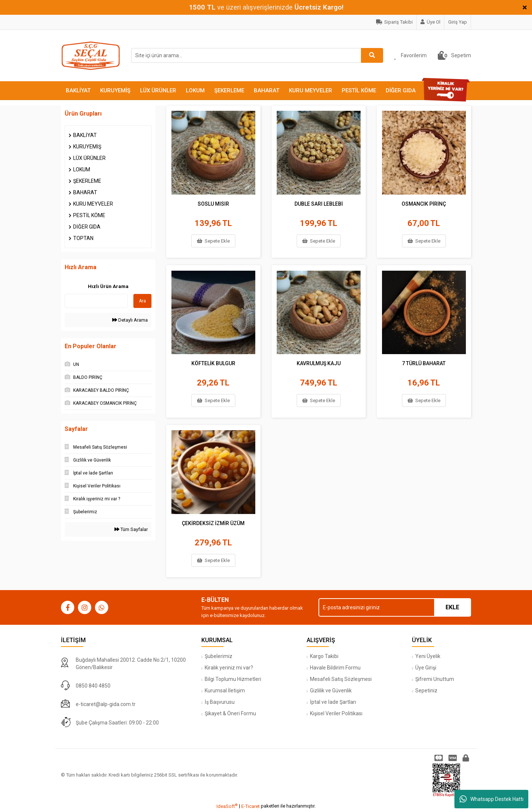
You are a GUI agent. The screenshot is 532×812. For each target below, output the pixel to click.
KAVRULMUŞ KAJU (319, 363)
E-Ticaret (250, 806)
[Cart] (454, 55)
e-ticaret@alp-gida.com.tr (106, 704)
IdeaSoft (227, 806)
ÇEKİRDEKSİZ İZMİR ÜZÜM (213, 523)
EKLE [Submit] (452, 607)
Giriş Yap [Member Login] (458, 22)
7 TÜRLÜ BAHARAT (424, 363)
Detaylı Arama (130, 320)
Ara (142, 301)
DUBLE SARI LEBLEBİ (319, 203)
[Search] (257, 55)
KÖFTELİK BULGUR (213, 363)
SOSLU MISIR (213, 203)
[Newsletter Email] (395, 607)
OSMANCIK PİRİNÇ (424, 203)
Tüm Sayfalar (131, 529)
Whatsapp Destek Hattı (492, 799)
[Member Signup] (431, 22)
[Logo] (91, 55)
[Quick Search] (96, 301)
